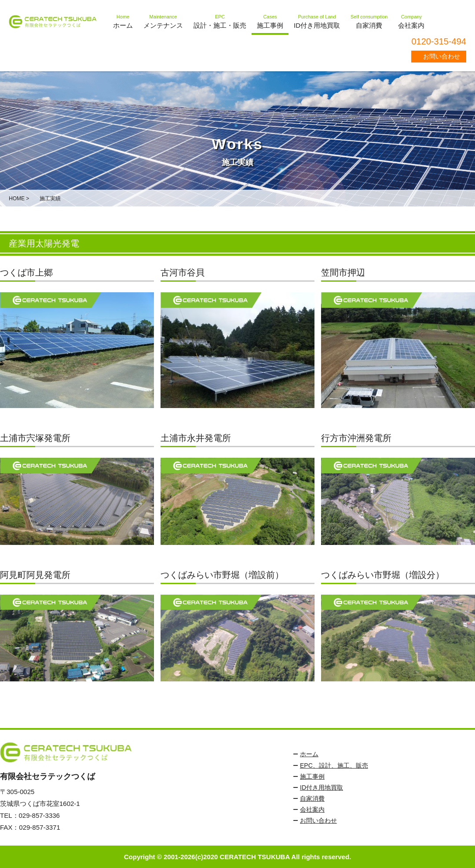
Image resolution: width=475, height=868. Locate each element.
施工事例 (312, 776)
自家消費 (312, 798)
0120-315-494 (439, 41)
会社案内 (312, 809)
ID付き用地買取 (322, 787)
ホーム (309, 754)
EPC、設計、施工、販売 (334, 765)
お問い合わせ (442, 56)
